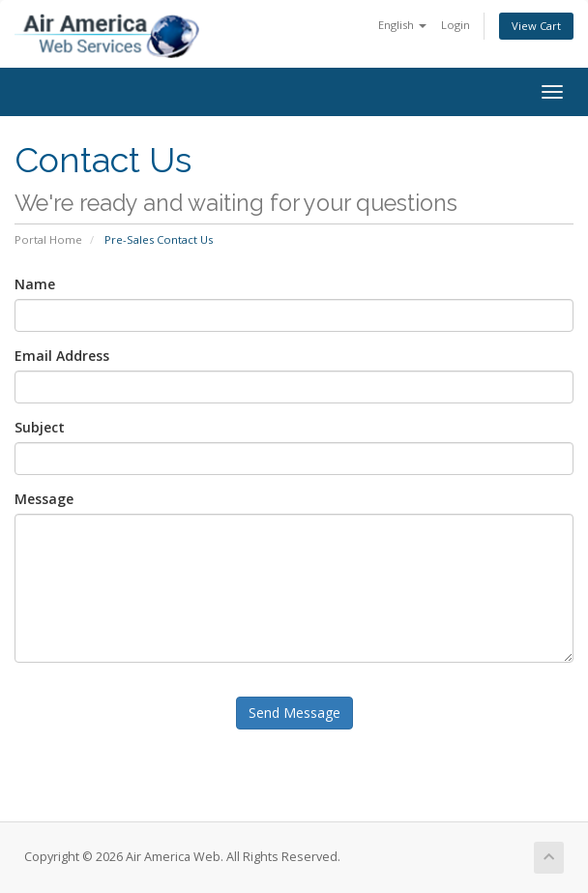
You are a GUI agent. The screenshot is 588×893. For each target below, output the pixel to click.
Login (456, 25)
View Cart (536, 26)
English (402, 25)
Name (35, 284)
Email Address (62, 356)
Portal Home (48, 239)
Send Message (294, 713)
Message (44, 499)
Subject (40, 427)
